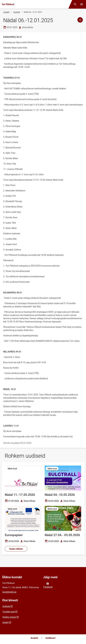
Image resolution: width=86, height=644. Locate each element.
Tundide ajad (9, 612)
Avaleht (6, 12)
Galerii (5, 622)
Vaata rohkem (16, 549)
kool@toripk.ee (9, 592)
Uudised (17, 12)
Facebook (48, 585)
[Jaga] (80, 20)
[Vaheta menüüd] (82, 4)
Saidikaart (50, 638)
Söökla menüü (9, 617)
